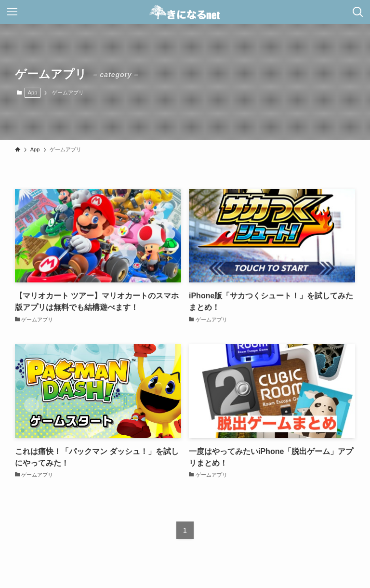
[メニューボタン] (12, 12)
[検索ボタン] (358, 12)
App (33, 93)
